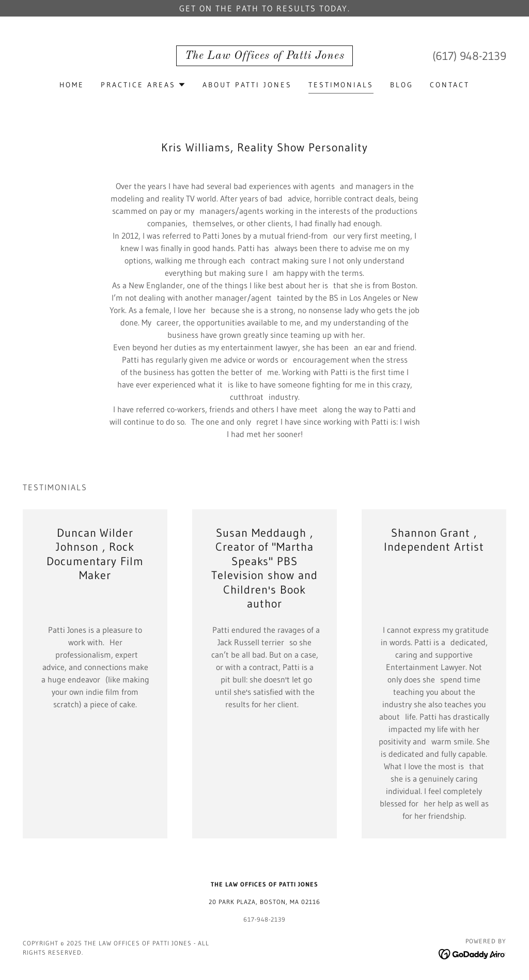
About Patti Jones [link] (247, 85)
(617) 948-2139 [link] (469, 56)
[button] (143, 85)
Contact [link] (450, 85)
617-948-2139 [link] (264, 919)
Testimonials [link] (341, 85)
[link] (264, 56)
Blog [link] (402, 85)
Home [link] (72, 85)
